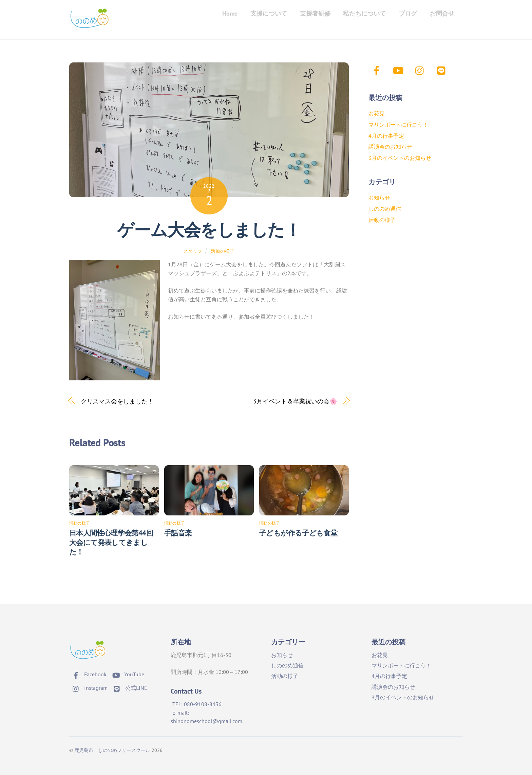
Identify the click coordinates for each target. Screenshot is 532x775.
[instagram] (421, 70)
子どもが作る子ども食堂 (298, 533)
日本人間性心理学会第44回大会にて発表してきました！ (111, 543)
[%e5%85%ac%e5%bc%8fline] (443, 70)
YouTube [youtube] (127, 674)
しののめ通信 (385, 209)
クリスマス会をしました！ (117, 401)
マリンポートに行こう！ (398, 125)
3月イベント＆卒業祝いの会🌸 (295, 401)
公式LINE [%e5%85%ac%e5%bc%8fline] (129, 688)
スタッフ (193, 251)
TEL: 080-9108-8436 (197, 704)
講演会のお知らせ (390, 147)
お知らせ (379, 198)
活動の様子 (223, 251)
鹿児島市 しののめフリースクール (112, 750)
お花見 (377, 113)
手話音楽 (178, 533)
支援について (269, 13)
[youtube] (400, 70)
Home (230, 13)
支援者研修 (315, 13)
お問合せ (442, 13)
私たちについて (364, 13)
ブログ (408, 13)
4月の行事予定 (386, 136)
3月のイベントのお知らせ (400, 158)
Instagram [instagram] (88, 688)
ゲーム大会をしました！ (209, 230)
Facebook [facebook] (88, 674)
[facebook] (378, 70)
